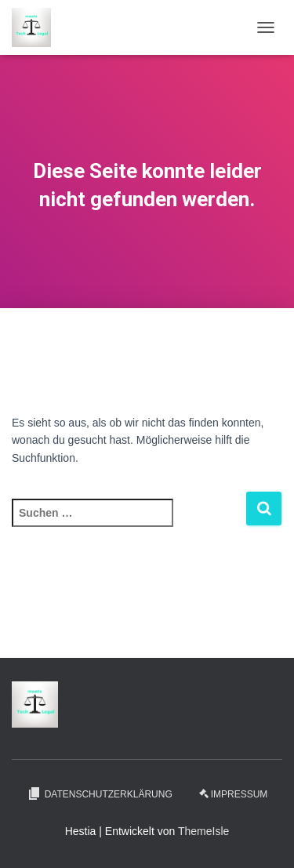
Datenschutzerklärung (100, 794)
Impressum (234, 794)
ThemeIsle (203, 831)
